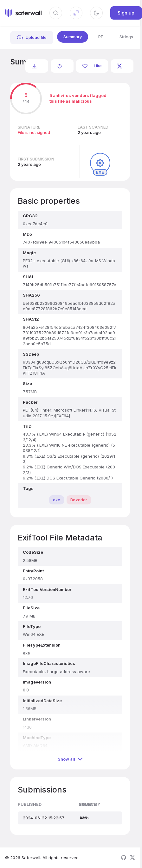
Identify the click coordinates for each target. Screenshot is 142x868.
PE (101, 37)
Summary (73, 37)
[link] (32, 38)
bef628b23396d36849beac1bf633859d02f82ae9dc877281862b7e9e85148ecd (11, 70)
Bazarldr (79, 500)
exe (57, 500)
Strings (126, 37)
